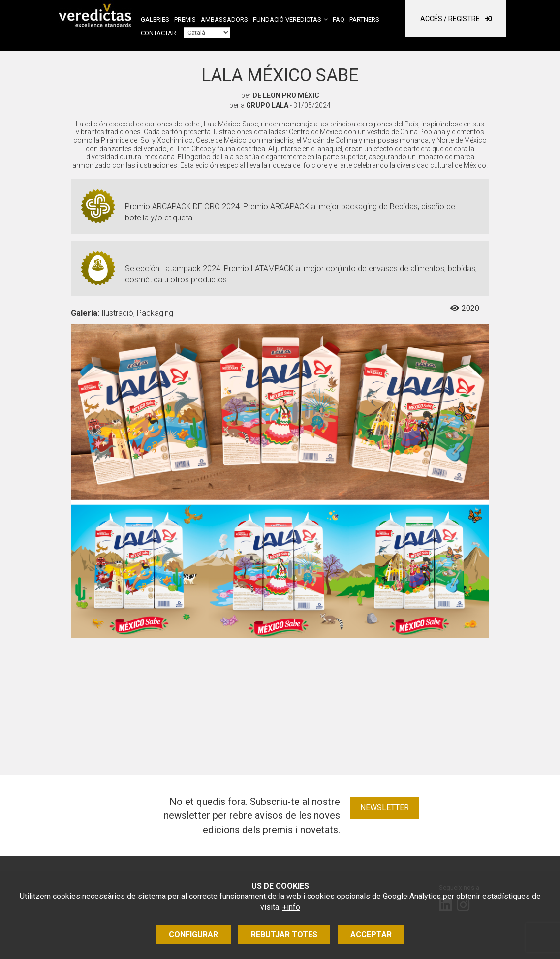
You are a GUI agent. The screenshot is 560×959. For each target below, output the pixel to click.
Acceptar (371, 935)
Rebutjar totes (284, 935)
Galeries (155, 19)
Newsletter (385, 808)
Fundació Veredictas (287, 19)
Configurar (193, 935)
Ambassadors (224, 19)
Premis (185, 19)
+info (291, 907)
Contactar (158, 33)
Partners (364, 19)
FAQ (339, 19)
